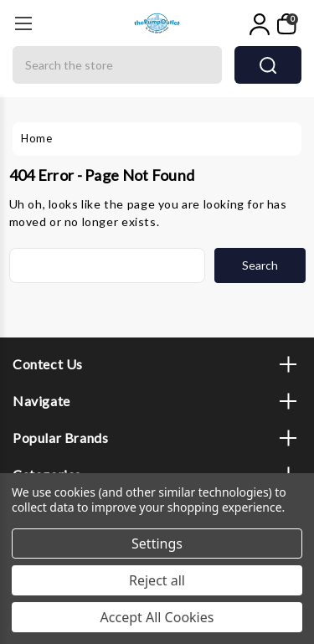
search (268, 65)
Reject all (157, 580)
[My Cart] (287, 24)
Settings (157, 544)
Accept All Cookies (157, 617)
